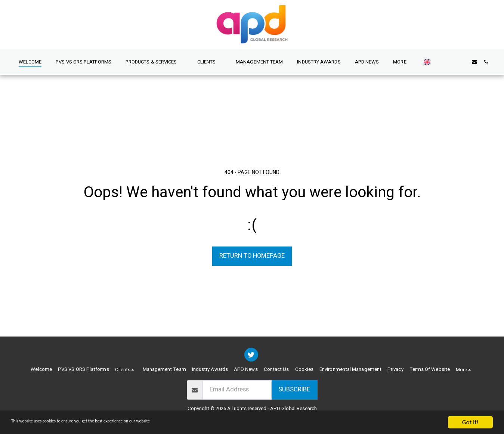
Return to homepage (252, 256)
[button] (150, 62)
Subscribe (294, 390)
